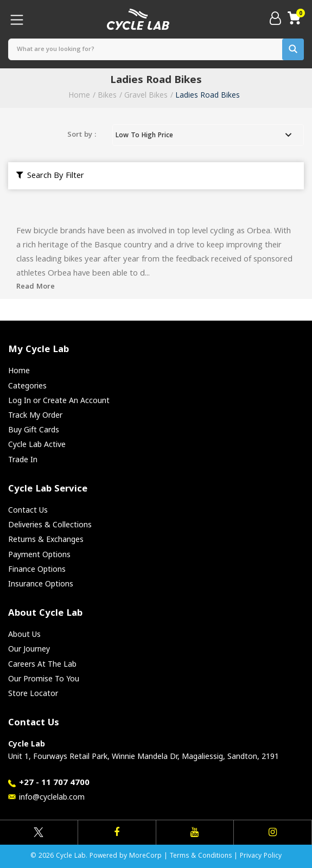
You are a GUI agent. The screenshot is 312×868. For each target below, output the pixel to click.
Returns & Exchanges (46, 539)
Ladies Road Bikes (208, 95)
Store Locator (33, 693)
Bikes (107, 95)
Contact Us (28, 510)
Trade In (23, 459)
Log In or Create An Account (59, 400)
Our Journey (29, 649)
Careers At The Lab (42, 664)
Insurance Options (41, 583)
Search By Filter (50, 176)
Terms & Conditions (201, 856)
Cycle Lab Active (37, 444)
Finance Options (37, 569)
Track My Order (35, 415)
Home (79, 95)
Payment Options (39, 554)
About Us (24, 634)
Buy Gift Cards (34, 429)
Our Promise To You (44, 678)
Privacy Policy (261, 856)
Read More (36, 287)
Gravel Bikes (146, 95)
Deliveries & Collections (50, 524)
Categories (27, 385)
